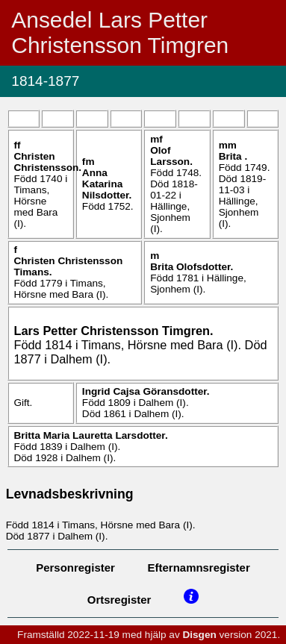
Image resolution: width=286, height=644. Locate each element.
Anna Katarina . (107, 184)
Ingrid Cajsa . (146, 391)
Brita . (233, 156)
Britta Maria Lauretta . (90, 435)
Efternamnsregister (199, 568)
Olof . (171, 156)
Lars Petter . (113, 331)
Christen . (47, 162)
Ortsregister (119, 600)
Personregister (75, 568)
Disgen (199, 635)
